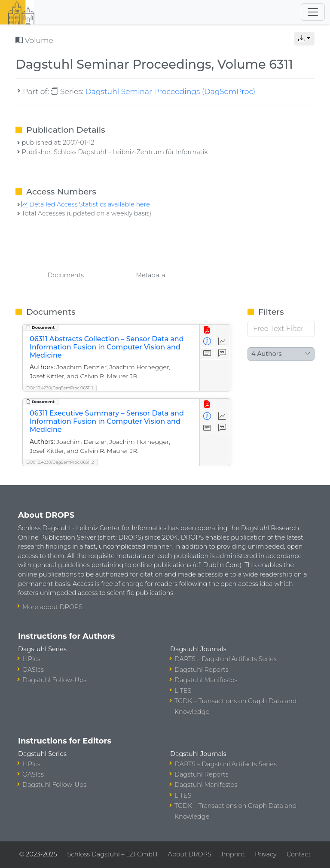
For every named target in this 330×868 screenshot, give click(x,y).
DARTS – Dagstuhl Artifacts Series (226, 659)
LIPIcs (31, 659)
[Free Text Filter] (281, 329)
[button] (304, 39)
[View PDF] (207, 330)
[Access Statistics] (222, 342)
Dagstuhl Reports (202, 670)
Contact (299, 854)
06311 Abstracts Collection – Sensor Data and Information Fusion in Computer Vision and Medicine (107, 347)
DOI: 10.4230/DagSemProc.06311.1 (60, 388)
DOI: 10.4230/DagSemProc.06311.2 (60, 462)
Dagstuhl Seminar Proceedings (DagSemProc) (170, 91)
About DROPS (189, 854)
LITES (183, 691)
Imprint (233, 854)
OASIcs (33, 670)
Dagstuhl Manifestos (206, 680)
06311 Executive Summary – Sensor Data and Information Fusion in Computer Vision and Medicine (107, 421)
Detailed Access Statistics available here (86, 204)
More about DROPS (52, 607)
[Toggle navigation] (313, 12)
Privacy (266, 854)
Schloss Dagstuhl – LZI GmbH (112, 854)
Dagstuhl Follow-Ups (54, 680)
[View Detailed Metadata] (207, 342)
